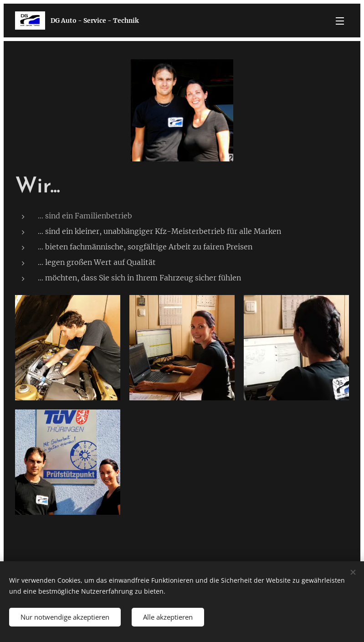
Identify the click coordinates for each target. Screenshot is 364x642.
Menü (340, 21)
